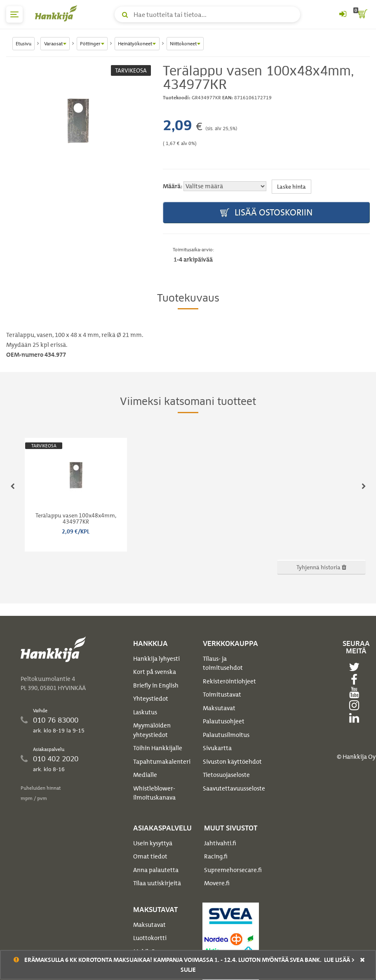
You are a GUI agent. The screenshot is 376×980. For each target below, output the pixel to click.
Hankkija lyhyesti (156, 659)
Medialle (145, 775)
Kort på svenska (155, 672)
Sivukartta (217, 748)
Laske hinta (291, 186)
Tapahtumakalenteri (162, 762)
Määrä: (173, 186)
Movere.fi (217, 883)
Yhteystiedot (151, 699)
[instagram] (356, 705)
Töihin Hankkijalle (158, 748)
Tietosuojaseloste (226, 775)
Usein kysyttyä (153, 843)
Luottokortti (150, 938)
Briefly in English (156, 685)
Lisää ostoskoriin (266, 213)
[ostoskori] (362, 14)
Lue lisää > (339, 960)
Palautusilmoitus (226, 735)
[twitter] (356, 667)
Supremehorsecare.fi (233, 870)
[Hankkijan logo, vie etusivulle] (58, 13)
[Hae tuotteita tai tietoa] (207, 14)
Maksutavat (219, 708)
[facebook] (356, 680)
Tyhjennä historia (321, 567)
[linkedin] (356, 718)
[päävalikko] (14, 14)
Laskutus (145, 712)
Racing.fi (216, 856)
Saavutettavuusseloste (234, 788)
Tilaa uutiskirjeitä (157, 883)
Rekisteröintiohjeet (229, 681)
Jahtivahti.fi (220, 843)
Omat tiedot (150, 856)
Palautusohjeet (224, 721)
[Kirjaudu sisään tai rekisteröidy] (343, 14)
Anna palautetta (156, 870)
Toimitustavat (222, 695)
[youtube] (356, 692)
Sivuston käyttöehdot (232, 762)
